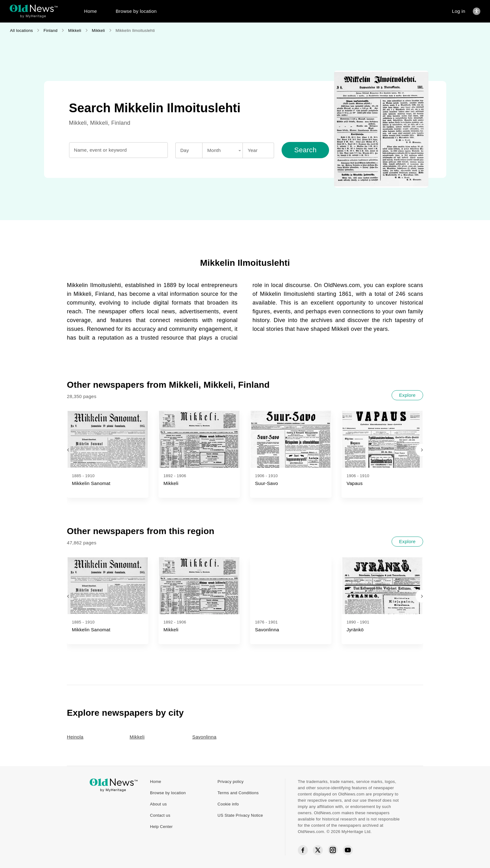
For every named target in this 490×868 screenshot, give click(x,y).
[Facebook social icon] (303, 850)
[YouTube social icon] (348, 850)
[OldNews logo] (34, 8)
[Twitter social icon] (318, 850)
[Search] (305, 150)
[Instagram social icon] (333, 850)
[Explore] (407, 395)
